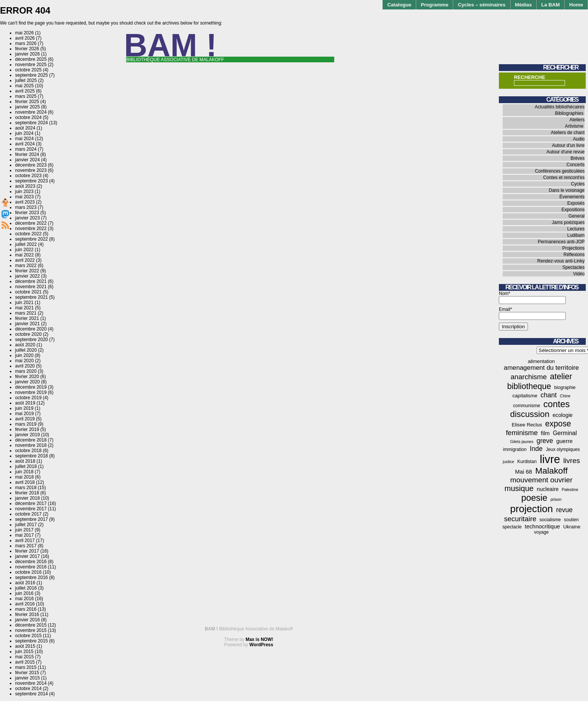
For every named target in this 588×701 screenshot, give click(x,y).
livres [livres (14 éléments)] (571, 461)
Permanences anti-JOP (561, 242)
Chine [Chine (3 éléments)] (565, 396)
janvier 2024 (27, 160)
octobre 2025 (28, 70)
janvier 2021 (27, 324)
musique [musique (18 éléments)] (519, 488)
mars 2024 (26, 149)
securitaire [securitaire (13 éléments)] (520, 519)
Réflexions (574, 255)
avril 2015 (25, 662)
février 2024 (27, 154)
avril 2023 (25, 202)
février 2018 (27, 493)
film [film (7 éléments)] (545, 433)
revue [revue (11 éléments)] (564, 510)
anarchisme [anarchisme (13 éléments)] (529, 377)
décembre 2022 (31, 223)
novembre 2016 (31, 567)
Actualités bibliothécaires (560, 107)
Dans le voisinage (567, 190)
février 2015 (27, 673)
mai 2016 (24, 599)
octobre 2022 (28, 234)
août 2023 (25, 186)
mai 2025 (24, 86)
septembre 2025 (32, 75)
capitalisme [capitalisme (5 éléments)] (525, 396)
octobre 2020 (28, 334)
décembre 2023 (31, 165)
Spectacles (573, 267)
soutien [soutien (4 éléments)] (571, 520)
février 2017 (27, 551)
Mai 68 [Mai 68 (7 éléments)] (524, 472)
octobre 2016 (28, 572)
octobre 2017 (28, 514)
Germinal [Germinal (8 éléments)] (565, 433)
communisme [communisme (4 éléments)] (526, 406)
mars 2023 (26, 207)
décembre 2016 (31, 562)
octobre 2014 (28, 689)
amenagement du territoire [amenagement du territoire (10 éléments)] (541, 368)
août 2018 (25, 461)
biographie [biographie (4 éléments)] (565, 388)
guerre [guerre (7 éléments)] (564, 441)
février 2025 (27, 102)
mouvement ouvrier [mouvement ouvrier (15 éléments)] (541, 480)
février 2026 (27, 49)
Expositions (573, 210)
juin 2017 (24, 530)
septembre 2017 (32, 519)
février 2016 (27, 615)
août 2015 (25, 646)
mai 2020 (24, 361)
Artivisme (574, 126)
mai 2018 (24, 477)
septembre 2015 (32, 641)
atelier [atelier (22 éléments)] (561, 376)
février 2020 (27, 377)
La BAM (550, 5)
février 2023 (27, 213)
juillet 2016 (26, 588)
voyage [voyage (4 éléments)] (541, 532)
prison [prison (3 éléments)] (556, 499)
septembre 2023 (32, 181)
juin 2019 (24, 408)
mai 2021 (24, 308)
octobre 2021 (28, 292)
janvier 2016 (27, 620)
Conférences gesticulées (560, 171)
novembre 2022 (31, 229)
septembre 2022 (32, 239)
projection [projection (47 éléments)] (532, 509)
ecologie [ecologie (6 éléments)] (563, 415)
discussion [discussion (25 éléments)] (530, 414)
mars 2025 (26, 96)
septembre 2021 (32, 297)
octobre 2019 (28, 398)
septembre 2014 (32, 694)
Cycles (578, 184)
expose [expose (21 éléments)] (558, 424)
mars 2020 (26, 371)
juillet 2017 (26, 525)
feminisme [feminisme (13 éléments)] (522, 433)
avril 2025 (25, 91)
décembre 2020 (31, 329)
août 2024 (25, 128)
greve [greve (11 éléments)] (545, 441)
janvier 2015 (27, 678)
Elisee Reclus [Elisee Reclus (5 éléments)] (527, 425)
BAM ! (171, 45)
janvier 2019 (27, 435)
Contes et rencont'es (564, 178)
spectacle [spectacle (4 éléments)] (512, 527)
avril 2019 (25, 419)
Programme (434, 5)
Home (576, 5)
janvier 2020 (27, 382)
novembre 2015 (31, 630)
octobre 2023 (28, 176)
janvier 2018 (27, 498)
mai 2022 (24, 255)
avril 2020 (25, 366)
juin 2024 (24, 133)
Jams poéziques (568, 222)
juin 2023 (24, 191)
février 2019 (27, 429)
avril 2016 (25, 604)
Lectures (576, 229)
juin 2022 (24, 250)
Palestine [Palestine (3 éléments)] (570, 489)
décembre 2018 (31, 440)
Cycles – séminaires (482, 5)
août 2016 (25, 583)
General (576, 216)
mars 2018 (26, 488)
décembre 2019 (31, 387)
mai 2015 (24, 657)
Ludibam (576, 235)
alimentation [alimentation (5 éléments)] (541, 361)
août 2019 (25, 403)
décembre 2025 (31, 59)
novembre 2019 (31, 392)
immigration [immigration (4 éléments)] (515, 449)
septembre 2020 (32, 340)
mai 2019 (24, 414)
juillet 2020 (26, 350)
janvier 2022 (27, 276)
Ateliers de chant (568, 133)
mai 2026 (24, 33)
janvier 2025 (27, 107)
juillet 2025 (26, 80)
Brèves (578, 158)
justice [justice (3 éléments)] (508, 462)
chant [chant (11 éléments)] (549, 395)
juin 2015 (24, 652)
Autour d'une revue (566, 152)
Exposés (576, 203)
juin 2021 (24, 303)
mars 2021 (26, 313)
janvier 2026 (27, 54)
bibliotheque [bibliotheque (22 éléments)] (529, 386)
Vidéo (579, 274)
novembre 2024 (31, 112)
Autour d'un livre (568, 145)
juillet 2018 (26, 466)
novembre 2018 (31, 445)
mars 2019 (26, 424)
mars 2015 (26, 667)
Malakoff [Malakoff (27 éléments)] (551, 471)
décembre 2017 (31, 503)
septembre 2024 (32, 123)
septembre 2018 (32, 456)
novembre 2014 (31, 683)
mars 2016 (26, 609)
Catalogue (399, 5)
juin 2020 (24, 355)
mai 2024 (24, 139)
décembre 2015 (31, 625)
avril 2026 (25, 38)
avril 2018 (25, 482)
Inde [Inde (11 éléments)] (536, 449)
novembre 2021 (31, 287)
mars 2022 (26, 266)
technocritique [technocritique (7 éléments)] (542, 526)
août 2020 (25, 345)
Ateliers (577, 120)
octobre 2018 (28, 451)
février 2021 (27, 318)
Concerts (576, 165)
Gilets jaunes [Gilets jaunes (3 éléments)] (522, 442)
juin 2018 (24, 472)
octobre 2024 (28, 117)
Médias (524, 5)
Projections (573, 248)
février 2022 (27, 271)
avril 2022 (25, 260)
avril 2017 (25, 540)
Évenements (572, 197)
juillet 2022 (26, 244)
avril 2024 (25, 144)
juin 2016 (24, 593)
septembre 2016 (32, 577)
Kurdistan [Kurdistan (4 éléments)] (527, 462)
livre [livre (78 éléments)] (550, 459)
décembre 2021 (31, 281)
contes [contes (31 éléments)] (557, 404)
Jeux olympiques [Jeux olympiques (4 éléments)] (563, 449)
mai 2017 (24, 535)
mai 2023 (24, 197)
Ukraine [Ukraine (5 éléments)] (572, 527)
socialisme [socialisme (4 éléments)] (550, 520)
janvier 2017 (27, 556)
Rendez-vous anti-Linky (561, 261)
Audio (579, 139)
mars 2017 (26, 546)
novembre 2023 (31, 170)
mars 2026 (26, 43)
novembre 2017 (31, 509)
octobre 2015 (28, 636)
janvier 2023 (27, 218)
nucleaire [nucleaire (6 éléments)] (548, 489)
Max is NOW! (259, 639)
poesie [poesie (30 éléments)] (534, 498)
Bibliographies (569, 113)
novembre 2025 (31, 65)
